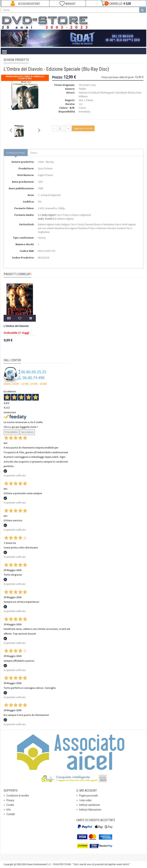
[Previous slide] (11, 131)
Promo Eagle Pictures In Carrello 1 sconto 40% (25, 77)
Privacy (10, 800)
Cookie (10, 805)
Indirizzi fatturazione (90, 810)
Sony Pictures (45, 168)
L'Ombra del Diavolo (16, 326)
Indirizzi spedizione (90, 805)
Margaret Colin (112, 93)
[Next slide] (39, 131)
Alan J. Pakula (86, 100)
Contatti (11, 814)
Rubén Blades (128, 93)
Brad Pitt (99, 93)
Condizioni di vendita (18, 796)
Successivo (27, 432)
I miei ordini (85, 800)
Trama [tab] (34, 153)
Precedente (11, 432)
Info (9, 810)
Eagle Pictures (45, 175)
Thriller (82, 89)
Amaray (42, 238)
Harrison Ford (86, 93)
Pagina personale (89, 796)
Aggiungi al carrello (83, 128)
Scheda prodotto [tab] (16, 153)
